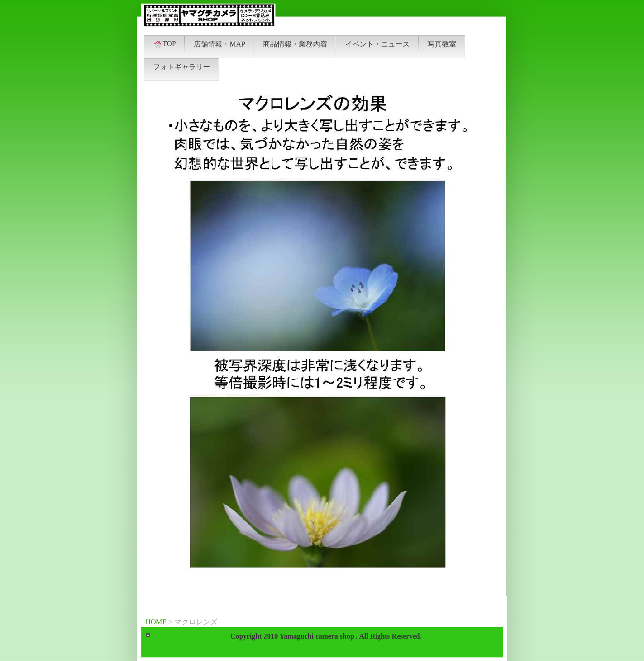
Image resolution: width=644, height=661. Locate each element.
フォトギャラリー (182, 67)
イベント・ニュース (377, 44)
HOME (156, 622)
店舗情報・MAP (219, 44)
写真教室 (442, 44)
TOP (165, 44)
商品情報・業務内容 (295, 44)
